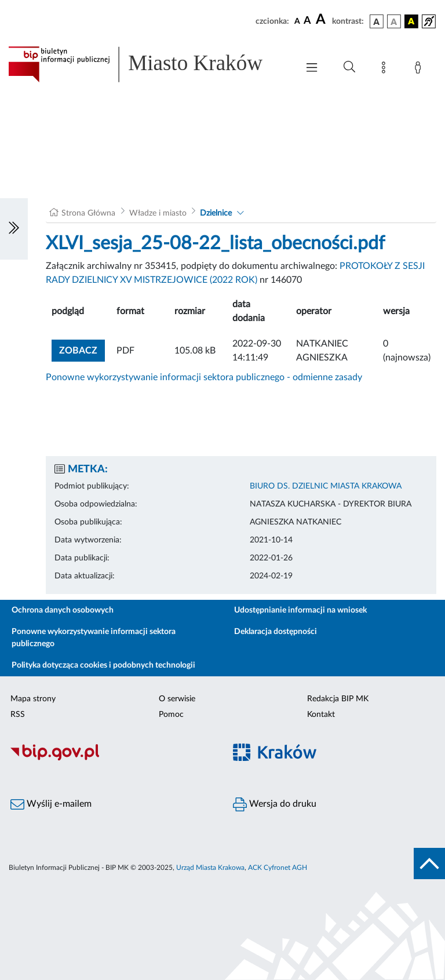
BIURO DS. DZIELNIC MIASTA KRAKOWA (326, 486)
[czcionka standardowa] (297, 21)
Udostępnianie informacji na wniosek (300, 610)
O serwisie (177, 699)
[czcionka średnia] (307, 21)
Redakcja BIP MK (338, 699)
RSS (18, 715)
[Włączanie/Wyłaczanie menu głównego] (312, 69)
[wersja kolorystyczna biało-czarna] (394, 21)
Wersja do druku (275, 804)
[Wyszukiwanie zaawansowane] (349, 67)
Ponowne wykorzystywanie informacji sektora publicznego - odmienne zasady (204, 377)
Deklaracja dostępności (276, 632)
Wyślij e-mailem (51, 804)
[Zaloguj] (420, 70)
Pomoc (171, 715)
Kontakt (321, 715)
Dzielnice (216, 213)
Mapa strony (33, 699)
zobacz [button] (82, 349)
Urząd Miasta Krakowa (210, 868)
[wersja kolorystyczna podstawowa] (377, 21)
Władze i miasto (158, 213)
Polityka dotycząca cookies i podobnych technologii (103, 665)
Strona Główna (88, 213)
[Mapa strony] (386, 70)
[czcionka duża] (322, 20)
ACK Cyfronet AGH (278, 868)
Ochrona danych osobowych (63, 610)
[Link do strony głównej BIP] (147, 64)
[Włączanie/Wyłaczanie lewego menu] (14, 229)
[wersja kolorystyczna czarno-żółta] (411, 21)
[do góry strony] (429, 864)
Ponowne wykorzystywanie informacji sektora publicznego (94, 638)
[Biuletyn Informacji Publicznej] (111, 759)
